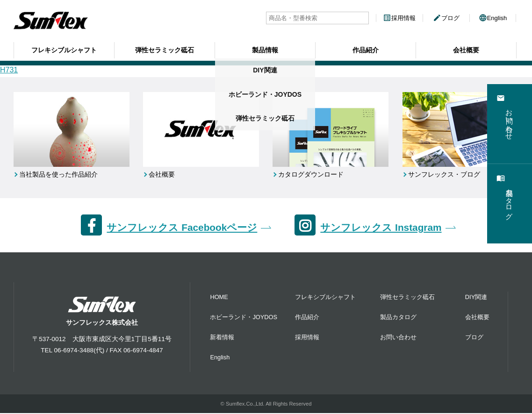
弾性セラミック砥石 (165, 49)
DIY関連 (476, 298)
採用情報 (399, 18)
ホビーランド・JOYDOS (244, 318)
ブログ (446, 18)
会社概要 (466, 49)
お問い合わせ (398, 338)
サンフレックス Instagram (381, 228)
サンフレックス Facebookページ (182, 228)
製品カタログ (398, 318)
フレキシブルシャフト (64, 49)
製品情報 (265, 49)
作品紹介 (366, 49)
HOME (219, 298)
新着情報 (222, 338)
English (493, 18)
